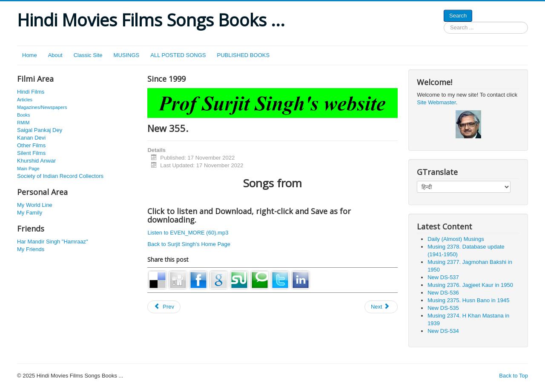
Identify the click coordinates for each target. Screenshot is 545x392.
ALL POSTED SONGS (178, 55)
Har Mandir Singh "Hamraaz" (53, 242)
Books (24, 115)
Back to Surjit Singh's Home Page (189, 244)
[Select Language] (464, 187)
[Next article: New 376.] (381, 307)
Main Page (28, 169)
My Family (30, 213)
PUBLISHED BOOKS (244, 55)
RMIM (23, 123)
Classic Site (88, 55)
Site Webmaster (436, 102)
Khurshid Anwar (36, 161)
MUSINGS (127, 55)
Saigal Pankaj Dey (40, 130)
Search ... (444, 22)
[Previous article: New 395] (164, 307)
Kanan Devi (31, 138)
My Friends (31, 249)
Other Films (31, 145)
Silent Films (31, 153)
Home (30, 55)
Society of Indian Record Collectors (60, 176)
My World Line (35, 205)
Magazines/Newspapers (42, 107)
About (55, 55)
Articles (25, 100)
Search (458, 16)
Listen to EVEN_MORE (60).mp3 (188, 233)
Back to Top (513, 376)
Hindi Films (31, 92)
